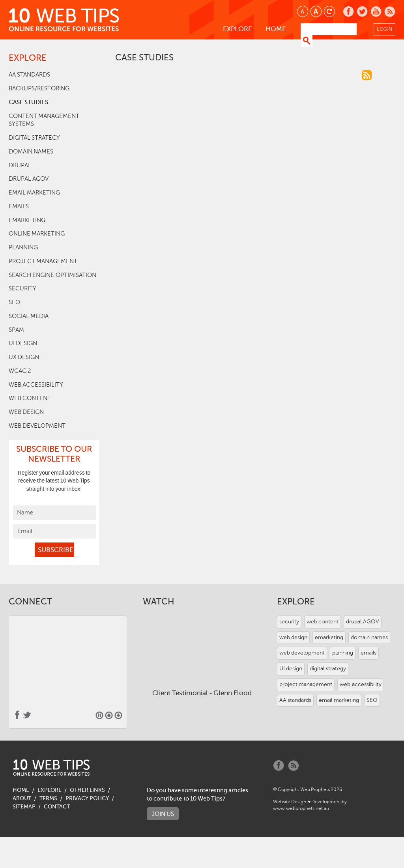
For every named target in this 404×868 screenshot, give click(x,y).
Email (25, 531)
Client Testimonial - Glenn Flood (202, 693)
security (22, 288)
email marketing (34, 193)
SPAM (16, 330)
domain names (31, 152)
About (22, 798)
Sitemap (24, 807)
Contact (57, 807)
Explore (238, 29)
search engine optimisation (52, 275)
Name (25, 513)
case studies (28, 102)
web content (30, 398)
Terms (48, 798)
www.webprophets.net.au (301, 808)
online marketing (37, 234)
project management (43, 261)
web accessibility (36, 385)
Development (326, 802)
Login (384, 29)
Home (276, 29)
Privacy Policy (87, 798)
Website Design (290, 802)
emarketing (27, 220)
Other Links (87, 790)
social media (29, 316)
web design (26, 412)
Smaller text (303, 12)
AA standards (29, 75)
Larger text (317, 12)
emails (19, 206)
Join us (163, 814)
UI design (23, 343)
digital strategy (34, 138)
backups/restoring (39, 88)
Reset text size (330, 12)
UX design (24, 357)
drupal (20, 165)
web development (37, 426)
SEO (14, 302)
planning (23, 247)
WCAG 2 (20, 371)
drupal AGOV (29, 179)
